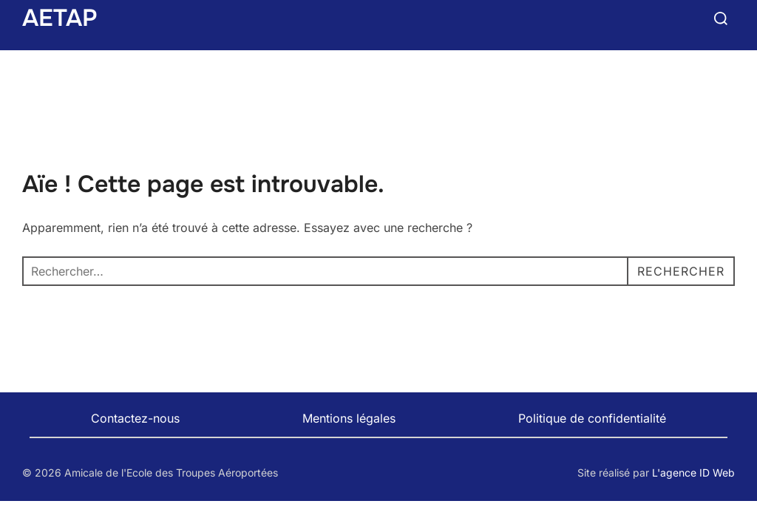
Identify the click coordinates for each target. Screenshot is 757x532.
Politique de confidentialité (592, 418)
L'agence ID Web (693, 473)
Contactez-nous (135, 418)
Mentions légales (349, 418)
